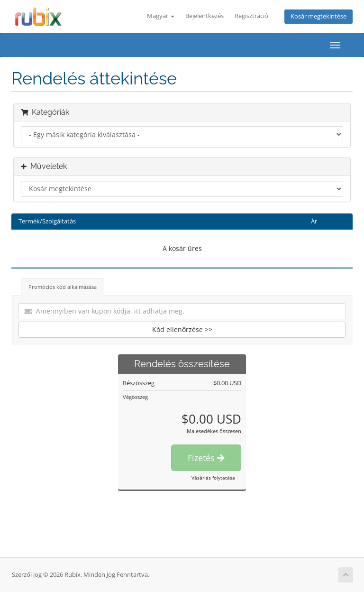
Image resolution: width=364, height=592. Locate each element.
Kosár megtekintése (318, 16)
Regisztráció (251, 16)
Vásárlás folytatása (213, 478)
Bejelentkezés (205, 16)
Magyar (161, 16)
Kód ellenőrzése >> (182, 329)
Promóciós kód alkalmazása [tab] (63, 287)
